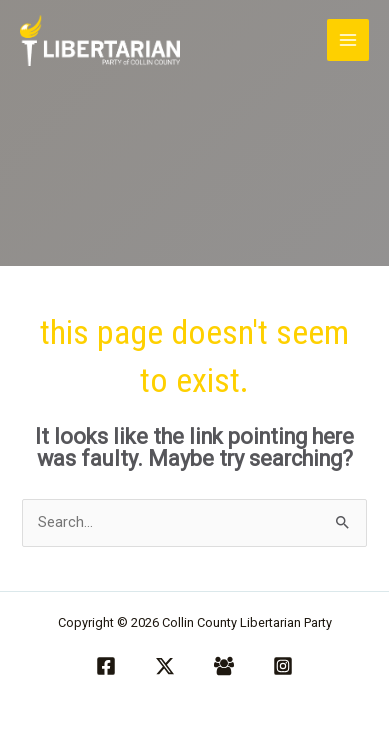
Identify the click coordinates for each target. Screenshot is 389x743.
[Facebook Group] (224, 666)
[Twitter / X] (165, 666)
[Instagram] (283, 666)
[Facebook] (106, 666)
